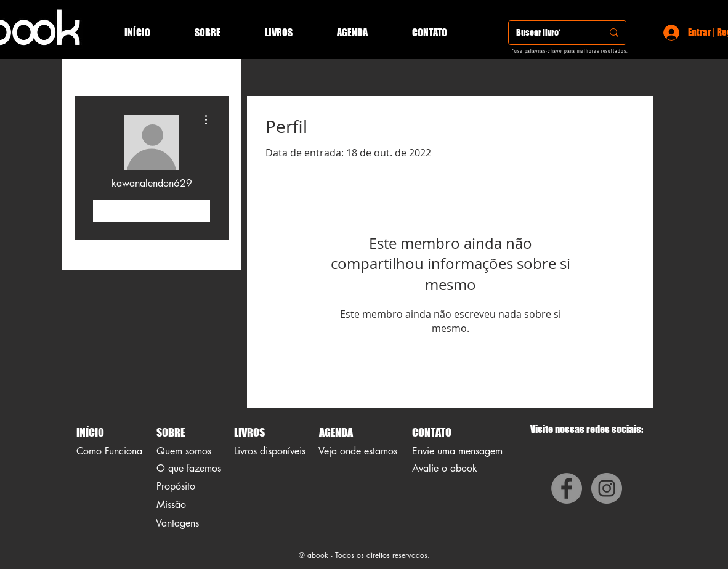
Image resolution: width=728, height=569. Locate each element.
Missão (171, 505)
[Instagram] (607, 488)
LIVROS (249, 432)
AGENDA (335, 432)
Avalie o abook (445, 468)
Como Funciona (109, 451)
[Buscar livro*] (546, 33)
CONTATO (432, 432)
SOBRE (171, 432)
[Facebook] (567, 488)
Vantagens (177, 523)
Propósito (176, 486)
